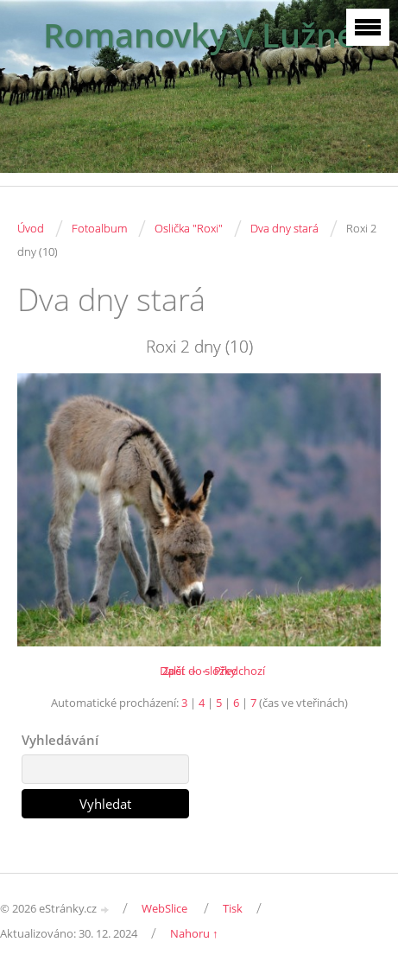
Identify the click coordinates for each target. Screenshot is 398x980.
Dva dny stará (284, 228)
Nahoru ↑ (194, 933)
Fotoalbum (99, 228)
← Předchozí (233, 671)
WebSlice (164, 908)
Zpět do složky (199, 671)
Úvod (31, 228)
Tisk (233, 908)
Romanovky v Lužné (199, 35)
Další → (179, 671)
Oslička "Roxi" (189, 228)
